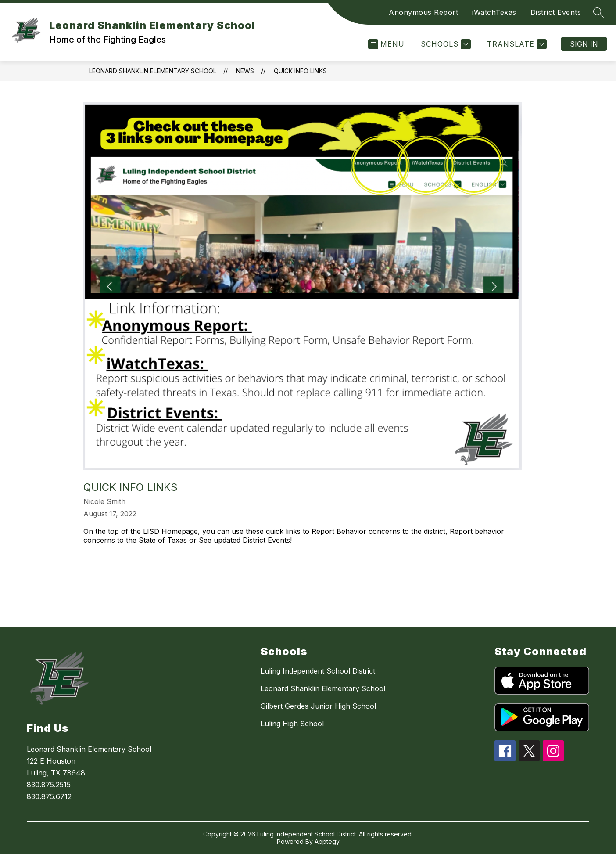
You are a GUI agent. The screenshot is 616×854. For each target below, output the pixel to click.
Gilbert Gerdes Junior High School (318, 706)
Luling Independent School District (318, 671)
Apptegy (327, 841)
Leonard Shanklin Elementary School (153, 71)
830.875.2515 (49, 785)
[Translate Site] (516, 44)
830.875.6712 (49, 796)
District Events (556, 12)
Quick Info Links (300, 71)
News (245, 71)
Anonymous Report (423, 12)
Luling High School (292, 724)
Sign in (584, 44)
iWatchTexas (494, 12)
